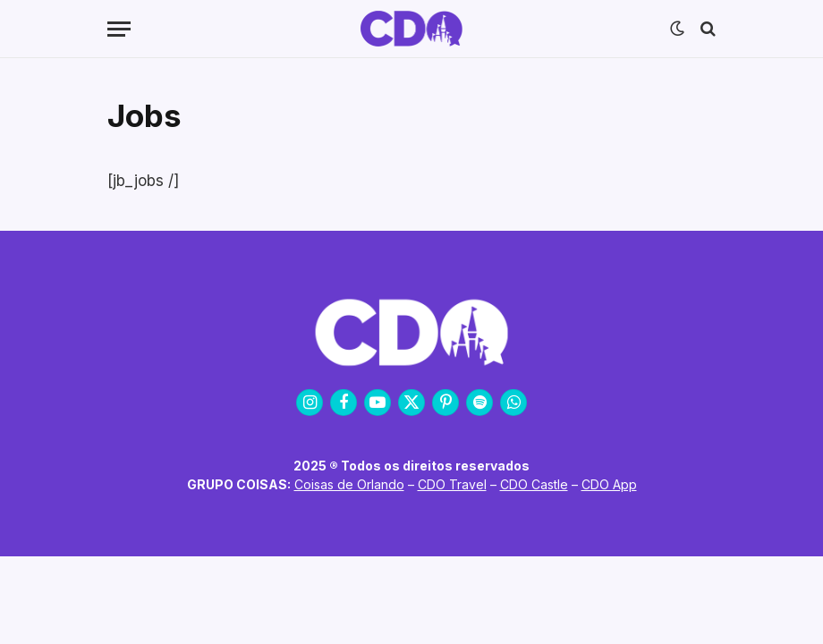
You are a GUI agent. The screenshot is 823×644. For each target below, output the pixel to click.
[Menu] (119, 29)
